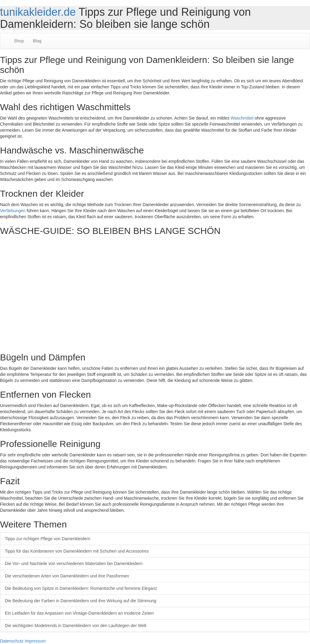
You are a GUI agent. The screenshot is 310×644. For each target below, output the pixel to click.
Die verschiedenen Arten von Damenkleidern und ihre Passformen (67, 576)
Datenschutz (12, 641)
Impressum (35, 641)
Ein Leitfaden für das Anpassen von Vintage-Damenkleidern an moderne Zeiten (79, 613)
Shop (19, 41)
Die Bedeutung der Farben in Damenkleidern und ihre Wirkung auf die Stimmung (81, 601)
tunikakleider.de (38, 12)
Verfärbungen (13, 211)
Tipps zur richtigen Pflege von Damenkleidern (48, 539)
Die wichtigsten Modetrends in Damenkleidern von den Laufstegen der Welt (76, 626)
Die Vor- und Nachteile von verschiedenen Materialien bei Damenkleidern (74, 563)
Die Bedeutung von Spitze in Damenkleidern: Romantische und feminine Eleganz (81, 588)
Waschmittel (242, 118)
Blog (37, 41)
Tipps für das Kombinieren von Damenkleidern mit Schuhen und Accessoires (77, 551)
